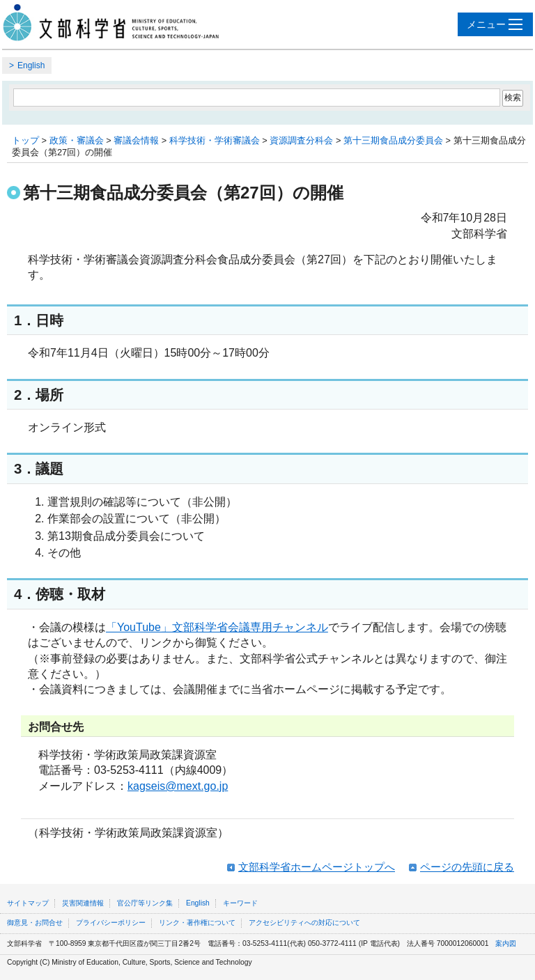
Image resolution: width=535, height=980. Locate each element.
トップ (25, 140)
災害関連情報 (83, 903)
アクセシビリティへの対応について (304, 923)
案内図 (506, 943)
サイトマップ (28, 903)
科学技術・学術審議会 (215, 140)
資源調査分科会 (301, 140)
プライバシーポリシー (111, 923)
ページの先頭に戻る (467, 867)
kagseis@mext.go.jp (178, 786)
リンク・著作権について (197, 923)
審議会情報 (136, 140)
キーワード (240, 903)
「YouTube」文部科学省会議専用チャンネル (217, 627)
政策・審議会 (77, 140)
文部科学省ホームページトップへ (317, 867)
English (31, 65)
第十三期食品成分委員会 (393, 140)
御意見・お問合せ (35, 923)
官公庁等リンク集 (145, 903)
